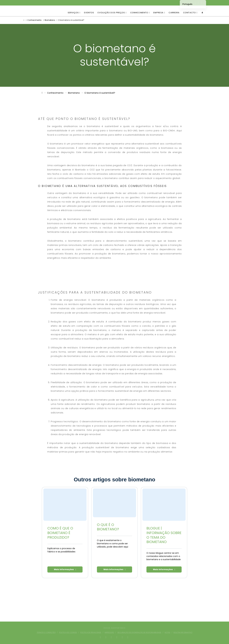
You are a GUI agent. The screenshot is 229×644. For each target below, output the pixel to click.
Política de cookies (68, 632)
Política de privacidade (91, 632)
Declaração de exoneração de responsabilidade (139, 632)
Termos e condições (46, 632)
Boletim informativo (183, 632)
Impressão (109, 632)
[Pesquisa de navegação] (202, 11)
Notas (167, 632)
